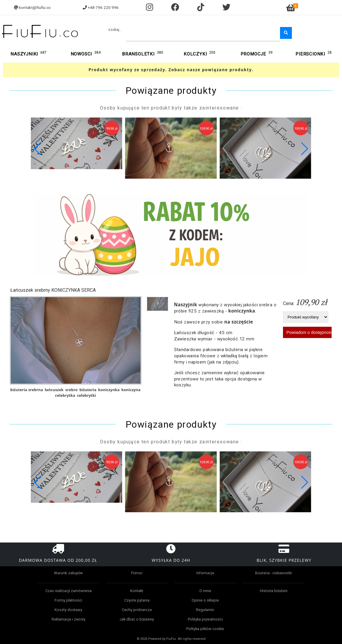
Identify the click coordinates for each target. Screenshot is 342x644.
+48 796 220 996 (103, 7)
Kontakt (137, 591)
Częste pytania (137, 600)
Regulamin (205, 610)
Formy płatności (68, 600)
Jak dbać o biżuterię (137, 619)
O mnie (205, 591)
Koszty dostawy (68, 610)
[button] (304, 149)
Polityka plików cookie (205, 629)
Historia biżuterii (274, 591)
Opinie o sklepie (205, 600)
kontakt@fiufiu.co (35, 7)
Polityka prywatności (205, 619)
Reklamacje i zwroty (69, 619)
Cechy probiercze (137, 610)
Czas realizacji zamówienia (69, 591)
